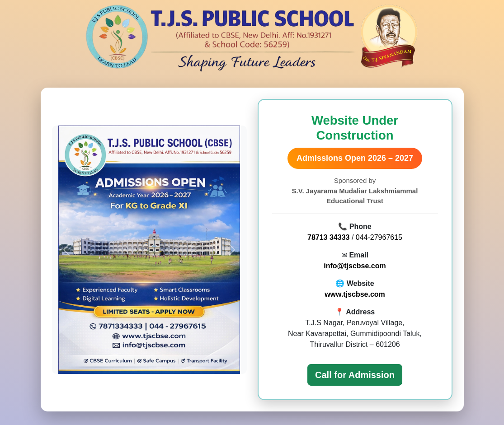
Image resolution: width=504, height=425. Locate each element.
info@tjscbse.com (355, 266)
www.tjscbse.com (355, 294)
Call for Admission (355, 375)
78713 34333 (328, 237)
